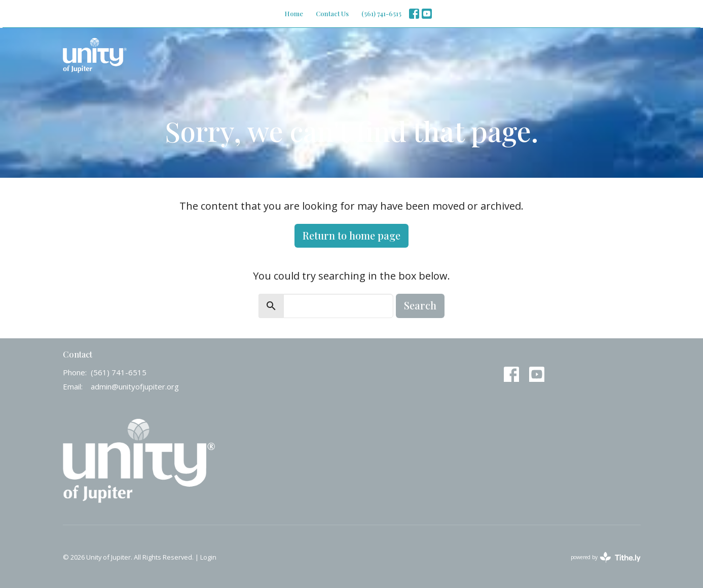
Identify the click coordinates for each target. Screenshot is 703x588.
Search (420, 305)
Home (294, 13)
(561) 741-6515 (381, 13)
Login (208, 557)
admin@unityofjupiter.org (135, 386)
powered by (606, 557)
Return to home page (351, 235)
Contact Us (332, 13)
